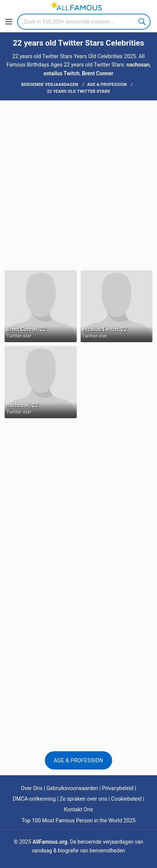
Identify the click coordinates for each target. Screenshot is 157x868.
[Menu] (9, 22)
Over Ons (32, 788)
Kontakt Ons (78, 809)
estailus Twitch (62, 73)
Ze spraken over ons (83, 799)
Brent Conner (98, 73)
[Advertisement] (78, 185)
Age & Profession (79, 760)
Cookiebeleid (126, 799)
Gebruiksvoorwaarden (72, 788)
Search (143, 22)
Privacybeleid (118, 788)
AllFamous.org (50, 842)
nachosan (138, 65)
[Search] (84, 22)
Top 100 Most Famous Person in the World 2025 (79, 820)
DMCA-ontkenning (34, 799)
